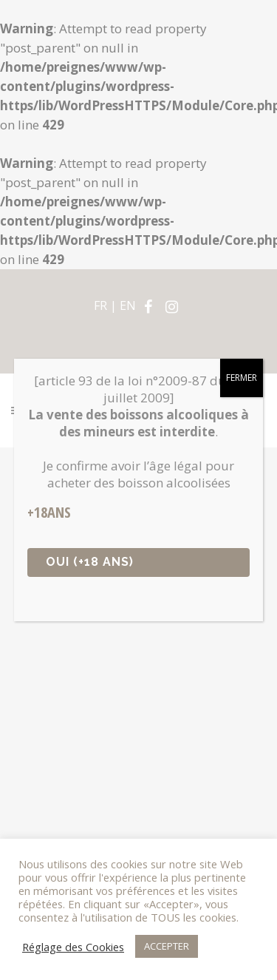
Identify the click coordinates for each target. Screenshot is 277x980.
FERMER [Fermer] (242, 378)
